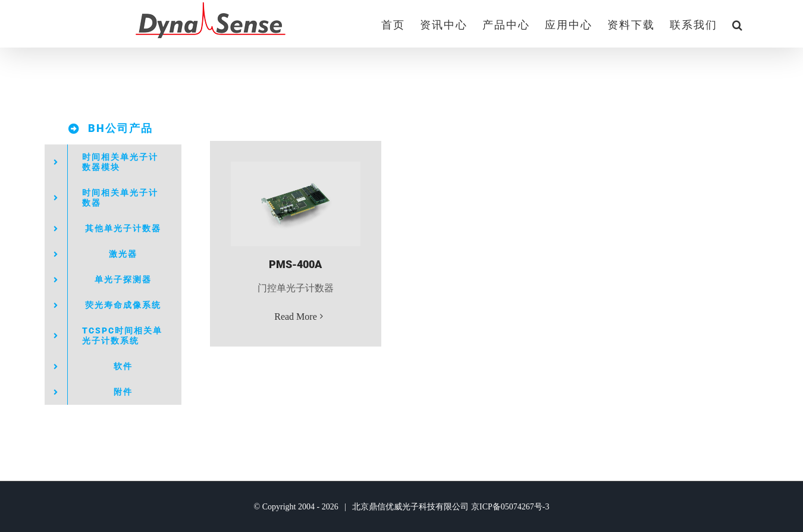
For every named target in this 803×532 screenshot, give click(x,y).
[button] (738, 24)
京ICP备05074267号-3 (510, 507)
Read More (296, 317)
